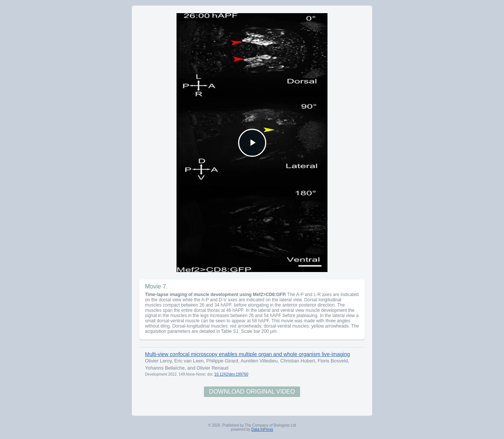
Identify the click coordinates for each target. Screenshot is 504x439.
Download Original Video (252, 392)
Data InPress (262, 429)
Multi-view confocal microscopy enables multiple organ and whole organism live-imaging (247, 354)
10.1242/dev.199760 (231, 374)
